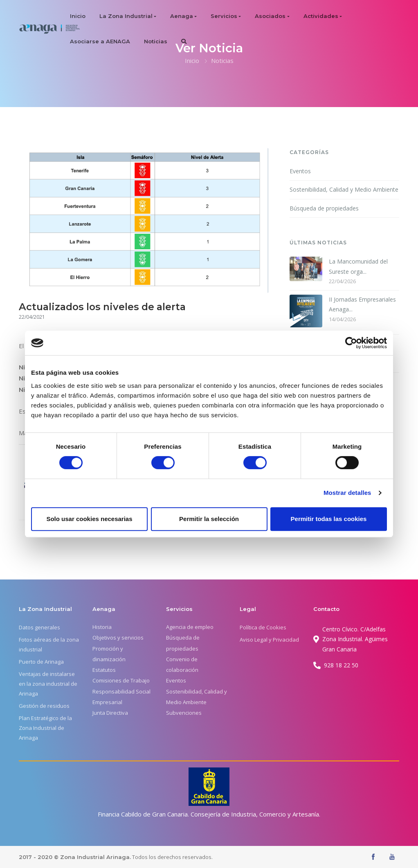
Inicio (78, 16)
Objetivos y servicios (118, 638)
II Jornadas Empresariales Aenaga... (362, 304)
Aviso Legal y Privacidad (269, 640)
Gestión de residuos (44, 706)
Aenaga (182, 16)
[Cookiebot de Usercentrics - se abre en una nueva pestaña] (351, 343)
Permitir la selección (209, 519)
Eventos (300, 171)
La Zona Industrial (126, 16)
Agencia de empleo (190, 627)
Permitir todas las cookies (329, 519)
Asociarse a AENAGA (100, 41)
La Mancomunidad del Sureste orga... (358, 266)
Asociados (270, 16)
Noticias (156, 41)
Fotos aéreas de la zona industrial (49, 644)
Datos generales (39, 627)
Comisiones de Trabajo (121, 680)
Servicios (224, 16)
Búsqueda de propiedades (324, 208)
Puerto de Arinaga (41, 662)
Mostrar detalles (347, 493)
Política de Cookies (263, 627)
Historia (102, 627)
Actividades (321, 16)
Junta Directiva (110, 713)
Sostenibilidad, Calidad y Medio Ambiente (344, 189)
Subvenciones (184, 713)
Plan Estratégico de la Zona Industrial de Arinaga (45, 728)
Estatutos (104, 670)
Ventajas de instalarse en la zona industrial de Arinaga (48, 684)
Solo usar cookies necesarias (89, 519)
